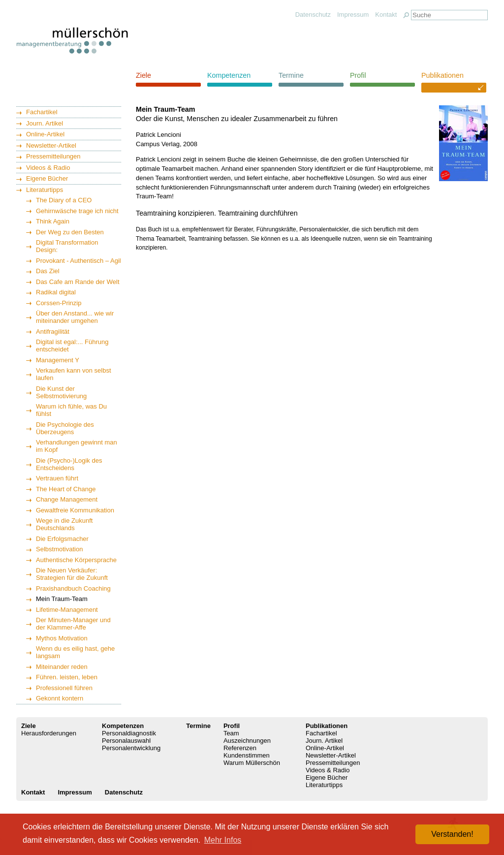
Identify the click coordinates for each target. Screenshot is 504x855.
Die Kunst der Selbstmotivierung (61, 392)
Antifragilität (53, 332)
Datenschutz (313, 15)
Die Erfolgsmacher (62, 539)
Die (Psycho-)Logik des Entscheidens (69, 464)
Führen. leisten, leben (67, 677)
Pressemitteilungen (53, 156)
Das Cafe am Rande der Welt (78, 282)
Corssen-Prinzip (59, 303)
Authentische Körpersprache (76, 560)
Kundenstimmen (247, 755)
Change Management (67, 499)
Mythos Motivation (62, 638)
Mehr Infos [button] (223, 840)
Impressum (353, 15)
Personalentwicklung (131, 748)
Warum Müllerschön (252, 763)
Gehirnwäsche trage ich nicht (77, 211)
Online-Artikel (45, 134)
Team (231, 733)
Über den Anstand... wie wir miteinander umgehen (75, 317)
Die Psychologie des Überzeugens (65, 428)
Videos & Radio (48, 168)
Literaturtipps (45, 190)
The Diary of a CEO (64, 200)
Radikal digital (56, 292)
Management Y (58, 360)
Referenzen (240, 748)
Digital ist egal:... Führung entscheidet (72, 346)
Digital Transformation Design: (67, 246)
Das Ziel (48, 271)
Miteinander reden (62, 667)
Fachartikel (42, 112)
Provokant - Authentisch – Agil (79, 261)
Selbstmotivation (59, 549)
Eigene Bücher (47, 178)
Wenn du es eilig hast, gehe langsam (75, 652)
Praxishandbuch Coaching (73, 588)
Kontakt (386, 15)
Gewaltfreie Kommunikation (75, 510)
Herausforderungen (49, 733)
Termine (291, 75)
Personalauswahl (126, 741)
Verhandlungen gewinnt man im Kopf (77, 446)
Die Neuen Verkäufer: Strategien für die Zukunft (72, 574)
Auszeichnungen (247, 741)
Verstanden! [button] (452, 834)
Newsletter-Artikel (51, 145)
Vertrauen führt (57, 478)
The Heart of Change (66, 489)
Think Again (53, 221)
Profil (358, 75)
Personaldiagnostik (129, 733)
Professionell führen (64, 688)
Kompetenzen (229, 75)
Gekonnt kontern (60, 698)
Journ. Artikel (45, 123)
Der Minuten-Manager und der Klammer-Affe (73, 624)
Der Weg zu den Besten (70, 232)
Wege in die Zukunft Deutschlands (64, 524)
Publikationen (442, 75)
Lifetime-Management (67, 610)
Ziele (143, 75)
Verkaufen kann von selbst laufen (74, 374)
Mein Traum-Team (62, 599)
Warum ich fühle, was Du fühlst (71, 410)
